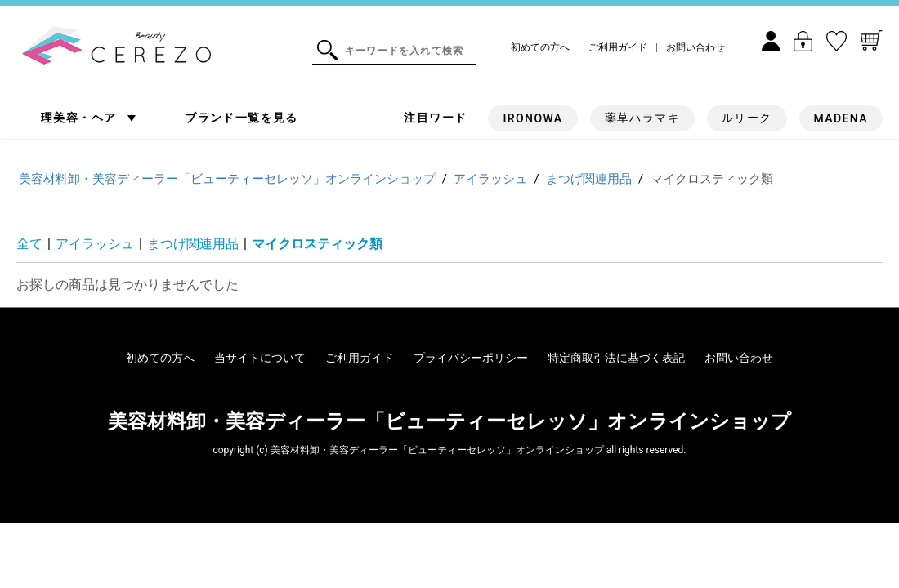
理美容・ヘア (81, 118)
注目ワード (435, 118)
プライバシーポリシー (471, 358)
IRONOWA (532, 118)
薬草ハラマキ (642, 118)
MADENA (841, 118)
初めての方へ (540, 48)
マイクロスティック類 (317, 244)
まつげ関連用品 (193, 244)
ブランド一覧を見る (242, 118)
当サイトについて (260, 358)
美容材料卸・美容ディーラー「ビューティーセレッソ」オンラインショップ (449, 421)
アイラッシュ (95, 244)
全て (29, 244)
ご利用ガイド (618, 48)
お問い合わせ (695, 48)
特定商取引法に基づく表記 (616, 358)
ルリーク (747, 118)
